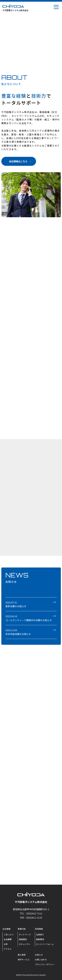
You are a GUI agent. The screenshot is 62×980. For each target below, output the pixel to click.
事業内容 (22, 929)
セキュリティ (25, 944)
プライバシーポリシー (45, 964)
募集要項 (40, 939)
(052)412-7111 (34, 913)
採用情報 (39, 929)
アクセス (8, 949)
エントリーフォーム (45, 944)
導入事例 (22, 955)
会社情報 (6, 929)
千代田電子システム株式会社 (15, 10)
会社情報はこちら (20, 161)
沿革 (6, 944)
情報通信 (23, 939)
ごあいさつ (9, 934)
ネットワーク (25, 934)
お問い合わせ (41, 959)
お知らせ (39, 955)
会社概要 (8, 939)
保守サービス (24, 959)
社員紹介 (40, 934)
